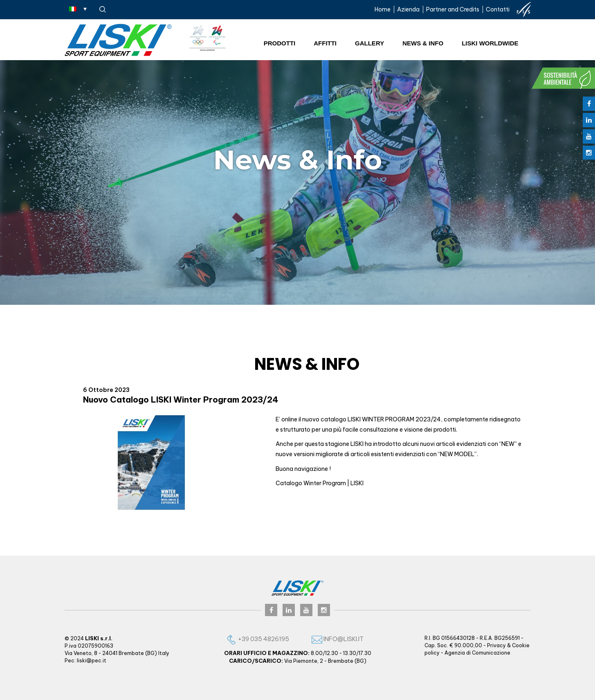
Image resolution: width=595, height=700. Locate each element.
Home (383, 9)
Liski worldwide (490, 43)
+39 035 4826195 (258, 639)
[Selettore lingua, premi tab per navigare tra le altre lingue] (78, 9)
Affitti (325, 43)
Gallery (369, 43)
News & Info (423, 43)
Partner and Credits (453, 9)
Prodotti (280, 43)
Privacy (496, 645)
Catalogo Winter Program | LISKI (320, 483)
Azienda (408, 9)
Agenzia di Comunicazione (477, 653)
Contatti (498, 9)
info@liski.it (338, 639)
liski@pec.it (92, 661)
